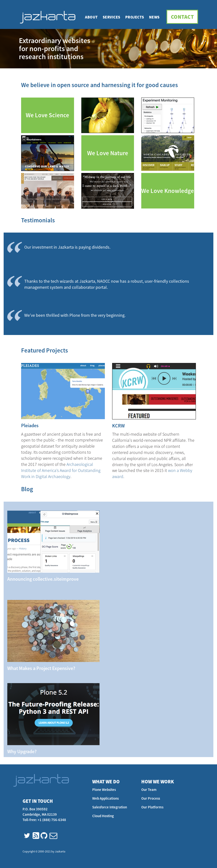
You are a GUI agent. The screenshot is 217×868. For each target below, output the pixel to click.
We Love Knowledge (168, 191)
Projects (135, 17)
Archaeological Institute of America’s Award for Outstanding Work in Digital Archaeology (61, 470)
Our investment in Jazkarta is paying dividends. (67, 247)
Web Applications (105, 798)
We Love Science (47, 115)
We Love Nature (108, 153)
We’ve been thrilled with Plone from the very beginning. (75, 315)
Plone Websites (104, 790)
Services (112, 17)
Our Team (149, 790)
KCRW (118, 426)
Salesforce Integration (110, 807)
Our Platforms (152, 807)
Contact (182, 17)
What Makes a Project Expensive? (41, 668)
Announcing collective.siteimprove (43, 579)
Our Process (151, 798)
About (91, 17)
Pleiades (30, 425)
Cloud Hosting (103, 816)
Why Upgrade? (22, 751)
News (154, 17)
